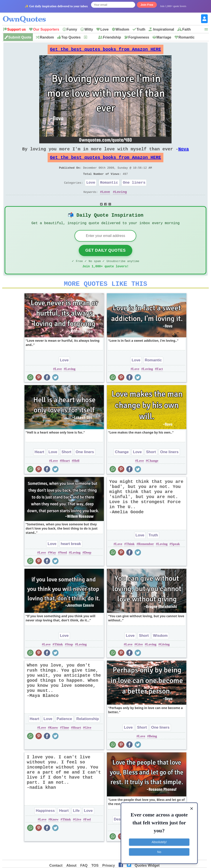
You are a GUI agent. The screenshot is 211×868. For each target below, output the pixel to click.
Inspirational (163, 29)
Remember (146, 558)
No (159, 851)
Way (53, 566)
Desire (120, 833)
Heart (39, 466)
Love (104, 29)
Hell (76, 474)
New (91, 37)
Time (65, 741)
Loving (121, 201)
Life (76, 824)
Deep (88, 566)
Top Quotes (71, 37)
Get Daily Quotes (105, 261)
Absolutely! (159, 842)
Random (47, 37)
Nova (183, 152)
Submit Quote (20, 37)
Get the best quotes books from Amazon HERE (105, 51)
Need (63, 566)
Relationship (88, 732)
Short (66, 466)
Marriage (164, 37)
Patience (64, 732)
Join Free (147, 5)
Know (54, 741)
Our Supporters (46, 29)
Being (153, 750)
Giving (165, 658)
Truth (141, 29)
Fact (160, 382)
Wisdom (122, 29)
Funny (72, 29)
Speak (175, 558)
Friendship (112, 37)
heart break (71, 557)
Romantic (187, 37)
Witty (89, 29)
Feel (88, 833)
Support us (17, 29)
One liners (134, 190)
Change (122, 466)
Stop (70, 658)
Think (130, 558)
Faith (187, 29)
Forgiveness (139, 37)
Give (140, 658)
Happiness (45, 824)
